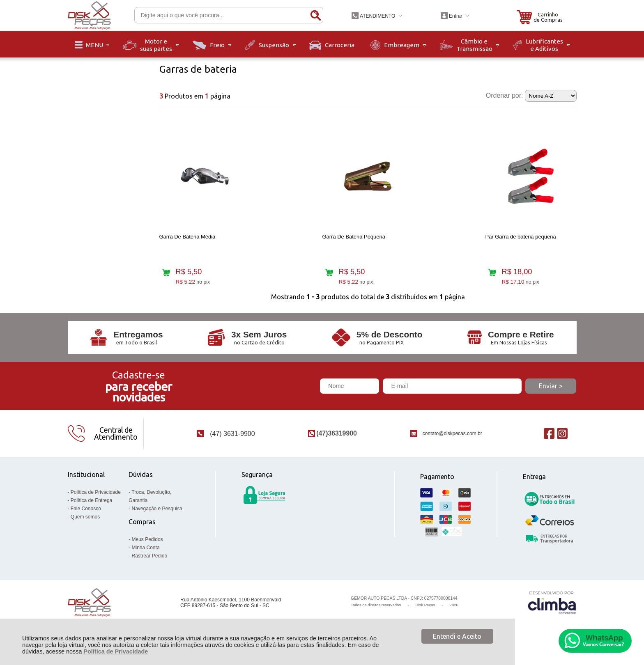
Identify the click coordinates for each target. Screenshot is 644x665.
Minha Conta (146, 555)
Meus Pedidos (147, 546)
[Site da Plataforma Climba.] (552, 610)
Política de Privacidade (116, 651)
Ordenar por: (505, 95)
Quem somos (85, 524)
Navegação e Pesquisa (157, 516)
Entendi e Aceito (457, 636)
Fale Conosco (86, 516)
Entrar (456, 16)
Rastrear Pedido (150, 563)
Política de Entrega (91, 507)
